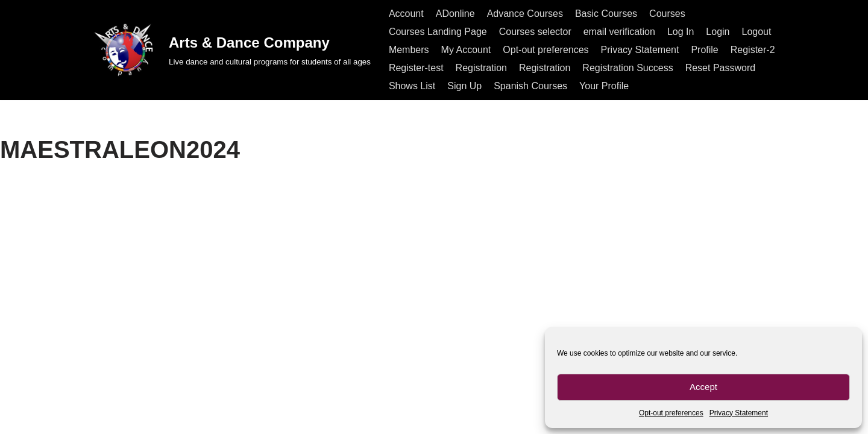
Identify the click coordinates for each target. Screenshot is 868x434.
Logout (757, 32)
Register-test (416, 68)
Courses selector (535, 32)
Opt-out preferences (671, 413)
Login (718, 32)
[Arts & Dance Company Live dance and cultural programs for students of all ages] (231, 50)
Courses (667, 14)
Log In (681, 32)
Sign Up (464, 86)
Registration (481, 68)
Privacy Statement (739, 413)
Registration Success (627, 68)
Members (409, 50)
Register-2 (753, 50)
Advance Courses (525, 14)
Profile (704, 50)
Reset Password (721, 68)
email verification (619, 32)
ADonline (455, 14)
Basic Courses (606, 14)
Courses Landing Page (438, 32)
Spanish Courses (530, 86)
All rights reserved (129, 419)
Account (406, 14)
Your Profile (604, 86)
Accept (703, 387)
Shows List (412, 86)
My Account (466, 50)
